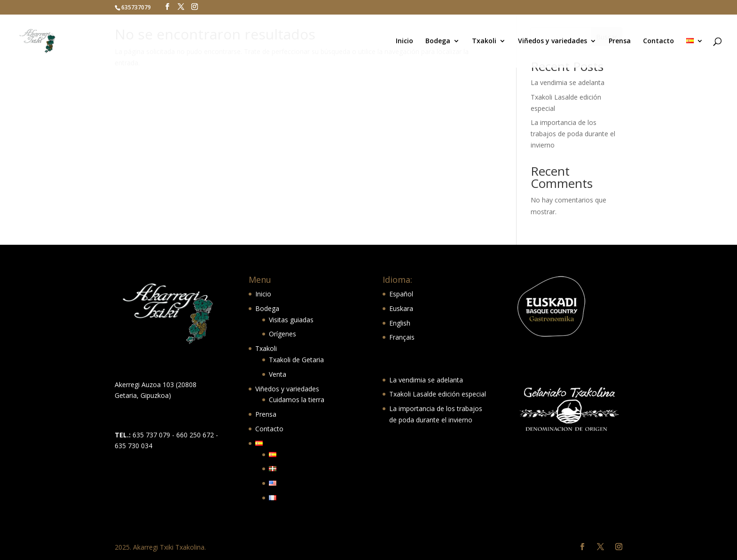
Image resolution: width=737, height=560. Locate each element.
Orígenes (282, 334)
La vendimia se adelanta (568, 82)
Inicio (404, 41)
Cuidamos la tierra (297, 400)
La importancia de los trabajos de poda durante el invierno (573, 134)
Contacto (659, 41)
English (400, 323)
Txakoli (484, 41)
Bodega (438, 41)
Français (402, 337)
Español (401, 294)
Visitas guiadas (291, 320)
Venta (278, 374)
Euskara (401, 308)
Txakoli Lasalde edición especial (438, 394)
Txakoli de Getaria (296, 360)
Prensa (620, 41)
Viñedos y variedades (553, 41)
